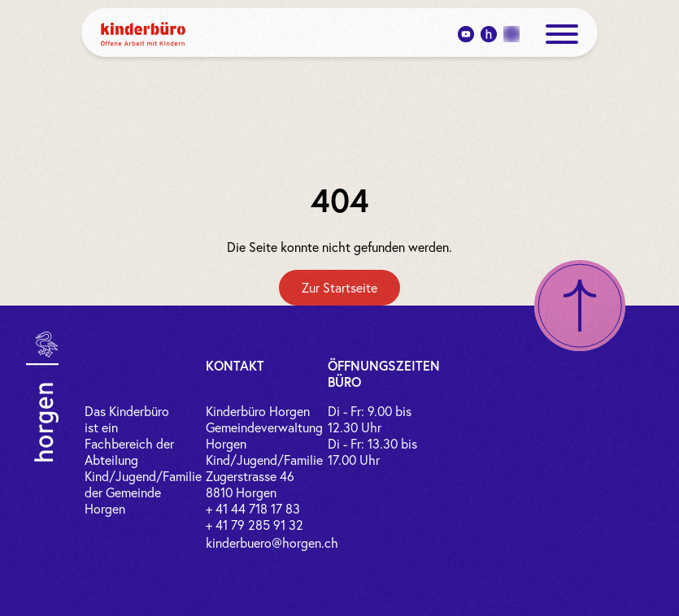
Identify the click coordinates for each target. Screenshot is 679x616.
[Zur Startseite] (339, 288)
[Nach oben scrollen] (580, 306)
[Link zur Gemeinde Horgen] (42, 397)
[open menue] (562, 34)
